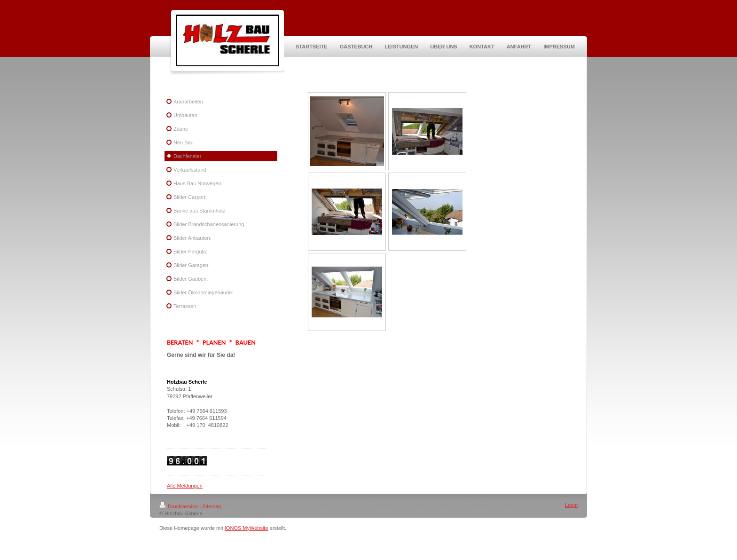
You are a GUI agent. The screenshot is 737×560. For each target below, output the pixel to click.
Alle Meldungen (185, 486)
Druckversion (179, 506)
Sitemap (212, 506)
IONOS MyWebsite (247, 528)
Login (571, 505)
